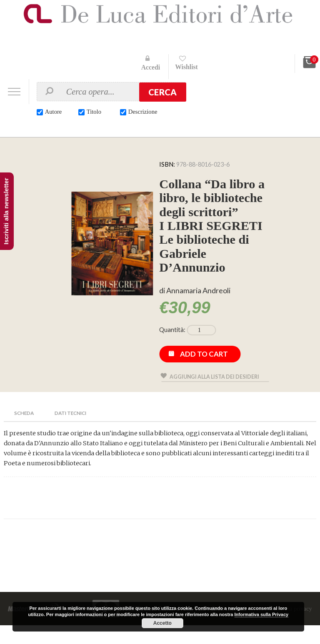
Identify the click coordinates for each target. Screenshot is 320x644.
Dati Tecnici (73, 431)
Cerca (162, 92)
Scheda (25, 431)
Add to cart (204, 372)
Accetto (162, 623)
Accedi (151, 67)
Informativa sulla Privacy (262, 614)
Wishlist (187, 67)
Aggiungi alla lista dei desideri (216, 395)
